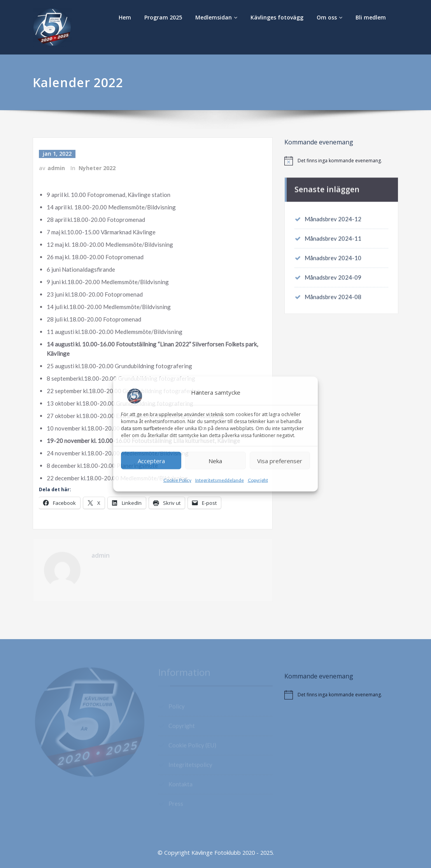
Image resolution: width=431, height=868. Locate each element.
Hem (125, 17)
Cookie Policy (177, 480)
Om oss (329, 17)
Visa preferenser (280, 460)
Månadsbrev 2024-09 (333, 275)
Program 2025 (163, 17)
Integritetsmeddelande (220, 480)
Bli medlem (371, 17)
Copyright (258, 480)
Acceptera (151, 460)
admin (56, 168)
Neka (215, 460)
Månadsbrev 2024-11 (333, 236)
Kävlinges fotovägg (277, 17)
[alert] (341, 161)
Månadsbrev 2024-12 (333, 217)
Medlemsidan (216, 17)
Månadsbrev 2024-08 (333, 295)
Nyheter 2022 (97, 168)
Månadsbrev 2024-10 (333, 256)
